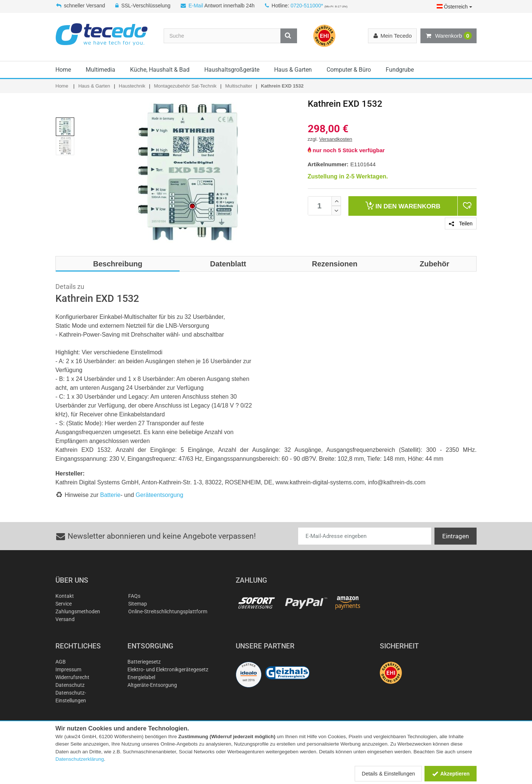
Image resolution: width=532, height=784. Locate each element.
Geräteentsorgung (159, 495)
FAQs (134, 596)
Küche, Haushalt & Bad (160, 70)
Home (63, 70)
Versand (65, 619)
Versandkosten (336, 139)
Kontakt (65, 596)
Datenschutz (70, 685)
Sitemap (138, 604)
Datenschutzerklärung (80, 759)
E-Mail (196, 6)
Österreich (454, 7)
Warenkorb (449, 36)
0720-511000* (307, 6)
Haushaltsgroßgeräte (232, 70)
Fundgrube (400, 70)
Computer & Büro (349, 70)
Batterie (110, 495)
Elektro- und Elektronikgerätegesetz (168, 669)
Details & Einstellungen (388, 774)
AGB (61, 662)
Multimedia (100, 70)
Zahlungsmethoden (78, 611)
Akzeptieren (451, 774)
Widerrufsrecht (72, 677)
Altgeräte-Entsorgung (152, 685)
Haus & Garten (293, 70)
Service (64, 604)
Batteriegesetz (144, 662)
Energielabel (141, 677)
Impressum (68, 669)
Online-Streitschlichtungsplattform (168, 611)
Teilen (461, 224)
